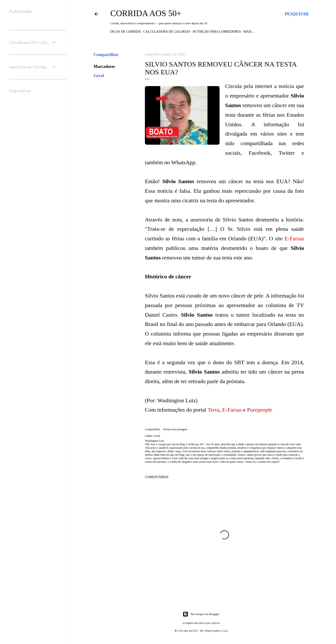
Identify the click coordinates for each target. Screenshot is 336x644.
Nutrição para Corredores (217, 32)
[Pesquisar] (297, 14)
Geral (99, 76)
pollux (216, 623)
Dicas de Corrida (126, 32)
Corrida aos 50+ (146, 13)
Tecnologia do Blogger (201, 614)
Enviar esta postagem (175, 429)
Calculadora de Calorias (167, 32)
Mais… (249, 32)
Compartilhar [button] (106, 55)
